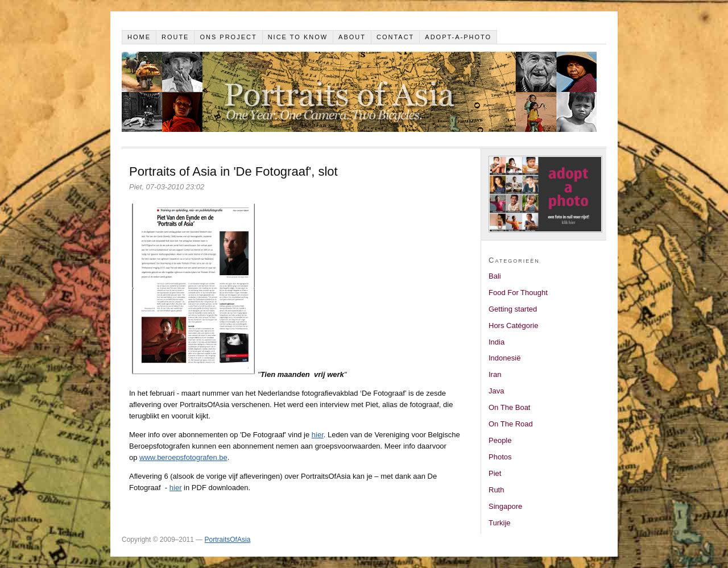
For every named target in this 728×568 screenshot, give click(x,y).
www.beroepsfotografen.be (183, 457)
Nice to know (298, 37)
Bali (495, 276)
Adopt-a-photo (458, 37)
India (497, 342)
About (352, 37)
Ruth (496, 490)
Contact (395, 37)
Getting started (513, 309)
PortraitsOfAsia (228, 540)
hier (318, 435)
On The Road (511, 424)
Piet (495, 473)
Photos (500, 457)
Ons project (228, 37)
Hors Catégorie (513, 326)
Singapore (505, 506)
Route (175, 37)
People (500, 440)
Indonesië (504, 358)
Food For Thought (518, 293)
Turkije (500, 523)
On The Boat (509, 407)
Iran (495, 374)
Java (496, 391)
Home (139, 37)
